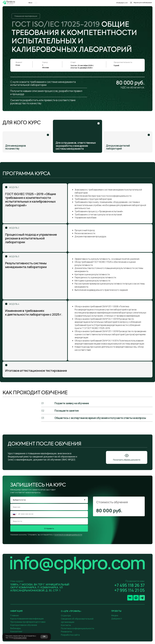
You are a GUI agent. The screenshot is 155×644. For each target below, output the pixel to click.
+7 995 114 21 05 (130, 590)
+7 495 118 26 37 (130, 585)
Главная (14, 615)
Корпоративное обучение (24, 625)
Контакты (66, 625)
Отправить (49, 528)
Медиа (115, 615)
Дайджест (117, 619)
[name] (49, 507)
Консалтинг (16, 631)
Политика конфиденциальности (77, 628)
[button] (127, 457)
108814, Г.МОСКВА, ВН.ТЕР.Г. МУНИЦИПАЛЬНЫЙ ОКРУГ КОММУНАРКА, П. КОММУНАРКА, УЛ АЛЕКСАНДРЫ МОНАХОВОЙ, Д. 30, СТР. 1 (40, 587)
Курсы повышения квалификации (27, 619)
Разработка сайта (70, 635)
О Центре (66, 616)
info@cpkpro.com (122, 3)
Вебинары (15, 628)
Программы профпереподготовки (28, 622)
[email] (49, 521)
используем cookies (20, 638)
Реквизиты (66, 632)
